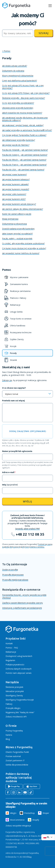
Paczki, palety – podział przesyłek (17, 238)
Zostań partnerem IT (15, 760)
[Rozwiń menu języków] (48, 837)
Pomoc (7, 51)
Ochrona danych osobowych (19, 669)
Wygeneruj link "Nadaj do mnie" (20, 712)
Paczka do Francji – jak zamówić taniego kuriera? (24, 165)
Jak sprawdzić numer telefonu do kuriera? (21, 253)
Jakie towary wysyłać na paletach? (17, 234)
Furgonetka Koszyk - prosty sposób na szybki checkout (24, 596)
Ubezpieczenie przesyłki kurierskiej (18, 108)
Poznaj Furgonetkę (14, 731)
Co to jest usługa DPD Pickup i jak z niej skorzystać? (26, 93)
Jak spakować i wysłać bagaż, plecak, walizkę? (23, 125)
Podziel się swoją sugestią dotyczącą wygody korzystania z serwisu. (27, 545)
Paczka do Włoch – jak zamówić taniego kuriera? (24, 160)
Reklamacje (11, 652)
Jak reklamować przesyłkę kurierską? (19, 140)
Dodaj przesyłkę (10, 570)
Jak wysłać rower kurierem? (14, 174)
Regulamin (10, 660)
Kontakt (9, 643)
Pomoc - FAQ (12, 648)
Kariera (9, 735)
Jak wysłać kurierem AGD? (14, 199)
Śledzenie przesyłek (14, 687)
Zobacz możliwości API (16, 717)
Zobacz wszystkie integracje (18, 826)
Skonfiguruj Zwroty (14, 695)
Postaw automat (13, 756)
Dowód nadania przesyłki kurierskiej (18, 229)
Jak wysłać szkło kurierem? (14, 194)
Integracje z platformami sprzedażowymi (22, 608)
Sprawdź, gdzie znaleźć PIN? (28, 529)
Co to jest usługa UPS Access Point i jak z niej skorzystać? (23, 87)
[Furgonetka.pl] (16, 5)
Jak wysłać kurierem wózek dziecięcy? (19, 204)
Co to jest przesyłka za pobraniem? (18, 103)
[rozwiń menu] (50, 6)
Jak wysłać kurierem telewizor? (16, 179)
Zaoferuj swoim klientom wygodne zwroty (23, 603)
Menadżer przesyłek (15, 691)
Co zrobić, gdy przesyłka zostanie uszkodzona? (23, 243)
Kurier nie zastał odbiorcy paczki (17, 214)
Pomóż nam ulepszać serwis (19, 673)
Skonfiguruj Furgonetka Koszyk (20, 700)
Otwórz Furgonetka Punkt (17, 752)
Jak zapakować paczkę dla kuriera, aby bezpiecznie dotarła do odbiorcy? (25, 119)
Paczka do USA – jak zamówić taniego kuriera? (23, 170)
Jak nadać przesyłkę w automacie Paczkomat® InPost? (27, 130)
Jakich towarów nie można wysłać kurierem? (22, 113)
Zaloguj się (7, 380)
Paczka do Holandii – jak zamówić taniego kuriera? (25, 150)
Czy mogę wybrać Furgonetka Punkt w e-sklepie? (24, 135)
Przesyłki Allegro (13, 708)
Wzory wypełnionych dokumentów (18, 76)
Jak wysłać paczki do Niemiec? (16, 145)
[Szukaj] (18, 33)
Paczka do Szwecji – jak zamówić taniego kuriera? (25, 155)
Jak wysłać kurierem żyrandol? (16, 189)
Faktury (9, 704)
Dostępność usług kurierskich (19, 656)
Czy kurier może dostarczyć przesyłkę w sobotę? (24, 248)
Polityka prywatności (15, 665)
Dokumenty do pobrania (13, 71)
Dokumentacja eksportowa (14, 224)
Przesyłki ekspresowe (13, 575)
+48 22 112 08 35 (30, 534)
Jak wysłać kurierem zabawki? (15, 184)
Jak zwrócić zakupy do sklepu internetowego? (23, 209)
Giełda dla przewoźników (17, 765)
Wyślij (27, 501)
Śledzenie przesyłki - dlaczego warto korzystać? (24, 98)
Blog (8, 739)
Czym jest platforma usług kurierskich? (20, 81)
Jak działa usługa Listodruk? (15, 66)
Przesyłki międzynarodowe (15, 580)
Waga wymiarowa (10, 219)
